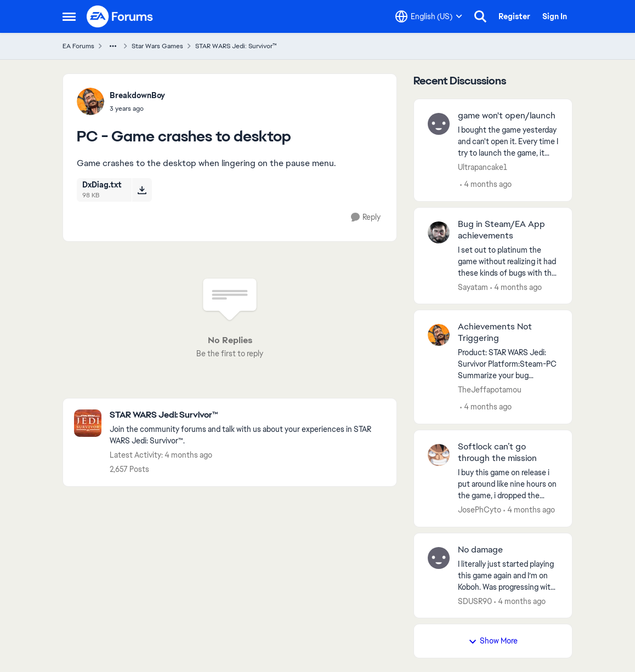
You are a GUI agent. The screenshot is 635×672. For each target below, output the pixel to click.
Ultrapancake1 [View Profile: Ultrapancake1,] (483, 167)
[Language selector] (429, 16)
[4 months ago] (486, 184)
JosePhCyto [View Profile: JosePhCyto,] (480, 510)
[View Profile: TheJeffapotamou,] (439, 335)
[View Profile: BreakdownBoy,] (90, 101)
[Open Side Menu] (69, 16)
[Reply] (366, 217)
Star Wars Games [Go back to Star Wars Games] (157, 46)
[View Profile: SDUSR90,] (439, 558)
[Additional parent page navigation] (113, 46)
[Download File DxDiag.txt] (142, 190)
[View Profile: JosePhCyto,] (439, 455)
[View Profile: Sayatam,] (439, 232)
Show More (493, 641)
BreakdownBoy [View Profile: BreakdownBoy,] (137, 95)
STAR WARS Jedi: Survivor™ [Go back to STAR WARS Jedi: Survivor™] (236, 46)
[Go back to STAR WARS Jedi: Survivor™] (248, 415)
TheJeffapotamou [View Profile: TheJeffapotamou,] (490, 390)
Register (514, 16)
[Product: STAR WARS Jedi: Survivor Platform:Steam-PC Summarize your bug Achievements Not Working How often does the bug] (508, 364)
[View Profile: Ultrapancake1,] (439, 124)
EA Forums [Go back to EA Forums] (78, 46)
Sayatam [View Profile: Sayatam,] (473, 287)
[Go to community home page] (120, 16)
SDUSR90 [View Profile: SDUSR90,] (475, 601)
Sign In (555, 16)
